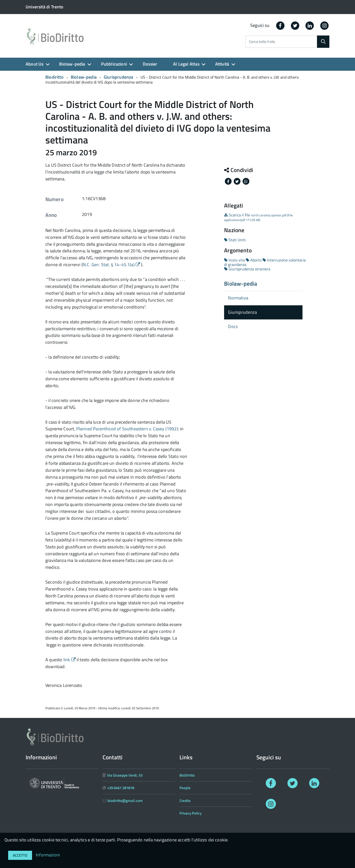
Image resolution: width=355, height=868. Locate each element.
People (185, 788)
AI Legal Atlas (186, 64)
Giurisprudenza (119, 77)
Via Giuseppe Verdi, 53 (125, 775)
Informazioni (48, 855)
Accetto (20, 855)
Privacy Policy (190, 813)
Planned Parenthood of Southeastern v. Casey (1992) (127, 429)
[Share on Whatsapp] (246, 181)
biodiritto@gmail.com (125, 801)
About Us (35, 64)
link (70, 660)
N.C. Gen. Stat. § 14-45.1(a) (112, 265)
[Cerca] (323, 42)
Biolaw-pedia (72, 64)
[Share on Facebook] (229, 181)
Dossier (150, 64)
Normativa (238, 298)
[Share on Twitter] (237, 181)
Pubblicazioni (114, 64)
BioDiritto (187, 775)
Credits (185, 801)
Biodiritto (54, 77)
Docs (233, 326)
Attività (222, 64)
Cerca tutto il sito (262, 42)
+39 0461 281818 (121, 788)
